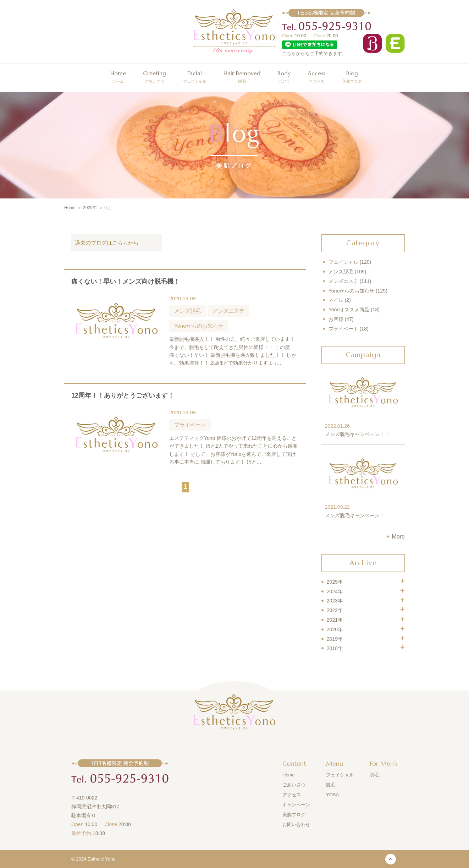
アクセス (316, 76)
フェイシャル (195, 76)
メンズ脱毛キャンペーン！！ (357, 434)
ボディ (284, 76)
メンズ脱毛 (341, 272)
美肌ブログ (352, 76)
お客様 (336, 319)
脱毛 (242, 76)
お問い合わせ (296, 825)
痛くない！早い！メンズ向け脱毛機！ (126, 282)
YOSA (332, 795)
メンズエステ (343, 281)
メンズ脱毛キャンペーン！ (355, 515)
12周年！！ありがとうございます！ (123, 395)
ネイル (336, 300)
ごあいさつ (155, 76)
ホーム (118, 76)
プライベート (343, 329)
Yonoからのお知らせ (351, 291)
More (398, 537)
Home (289, 775)
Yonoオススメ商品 (349, 310)
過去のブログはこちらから (107, 243)
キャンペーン (296, 805)
